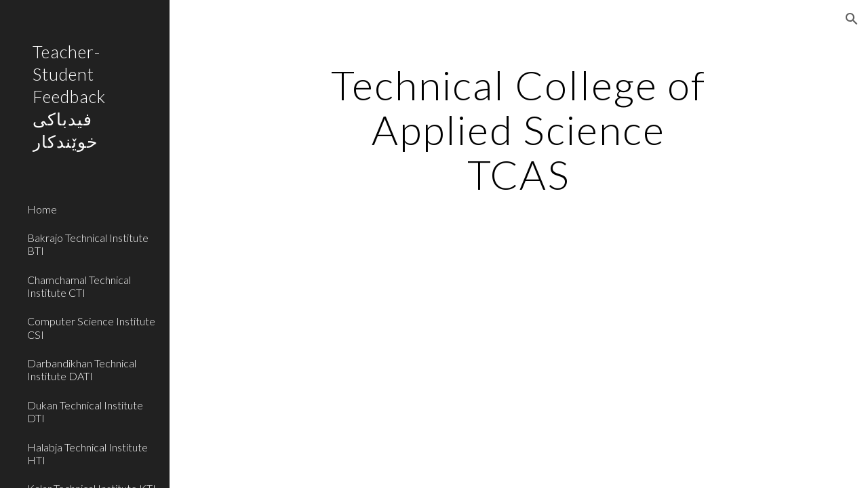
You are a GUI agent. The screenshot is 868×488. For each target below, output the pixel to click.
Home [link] (42, 209)
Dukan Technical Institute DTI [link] (85, 411)
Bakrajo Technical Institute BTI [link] (88, 244)
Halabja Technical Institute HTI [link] (87, 453)
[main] (518, 129)
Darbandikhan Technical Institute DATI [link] (82, 369)
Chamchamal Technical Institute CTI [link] (79, 286)
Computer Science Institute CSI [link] (91, 327)
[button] (852, 19)
